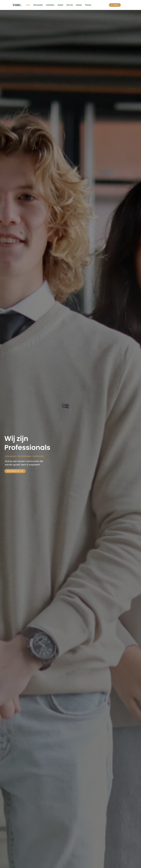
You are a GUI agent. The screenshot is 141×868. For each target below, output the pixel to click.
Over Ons (70, 5)
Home (28, 5)
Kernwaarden (38, 5)
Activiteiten (50, 5)
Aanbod (60, 5)
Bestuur (79, 5)
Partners (88, 5)
